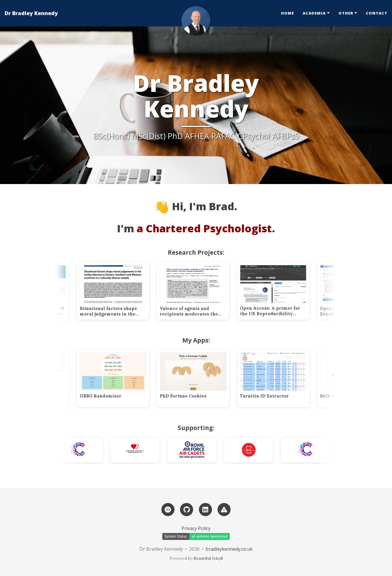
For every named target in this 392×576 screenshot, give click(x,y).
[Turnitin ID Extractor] (280, 378)
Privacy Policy (196, 528)
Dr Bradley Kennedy (31, 13)
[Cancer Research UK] (85, 450)
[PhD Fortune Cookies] (200, 378)
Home (287, 13)
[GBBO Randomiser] (120, 378)
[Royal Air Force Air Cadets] (199, 450)
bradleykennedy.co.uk (229, 549)
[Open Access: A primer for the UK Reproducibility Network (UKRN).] (280, 291)
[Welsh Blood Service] (142, 450)
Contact (377, 13)
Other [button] (346, 13)
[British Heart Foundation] (256, 450)
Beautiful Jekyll (208, 558)
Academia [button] (314, 13)
